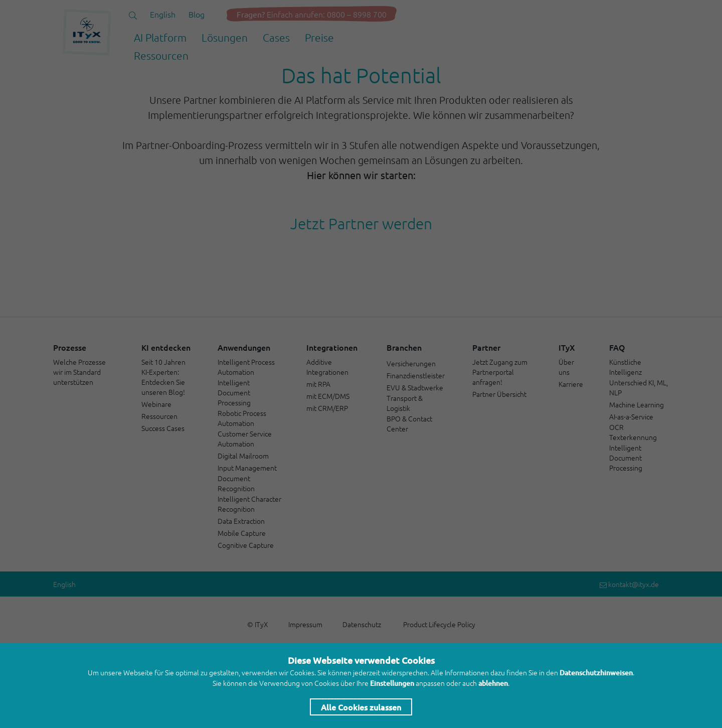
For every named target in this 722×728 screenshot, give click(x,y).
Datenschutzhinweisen (596, 673)
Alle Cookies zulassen (361, 707)
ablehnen (493, 683)
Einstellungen (392, 683)
